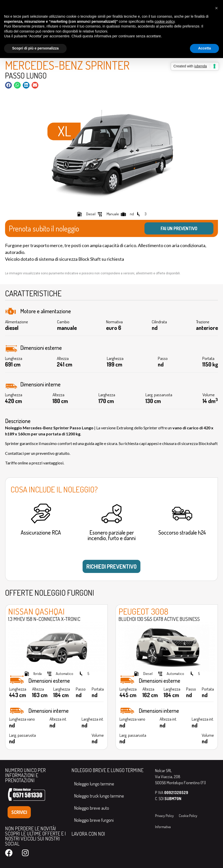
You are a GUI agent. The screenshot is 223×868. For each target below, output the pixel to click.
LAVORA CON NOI (88, 834)
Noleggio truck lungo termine (99, 796)
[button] (8, 85)
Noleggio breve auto (92, 808)
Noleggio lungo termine (94, 784)
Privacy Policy (164, 816)
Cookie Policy (188, 816)
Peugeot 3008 (143, 611)
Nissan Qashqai (36, 611)
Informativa (163, 827)
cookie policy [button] (165, 21)
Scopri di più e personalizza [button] (35, 48)
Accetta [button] (204, 48)
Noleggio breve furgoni (94, 820)
